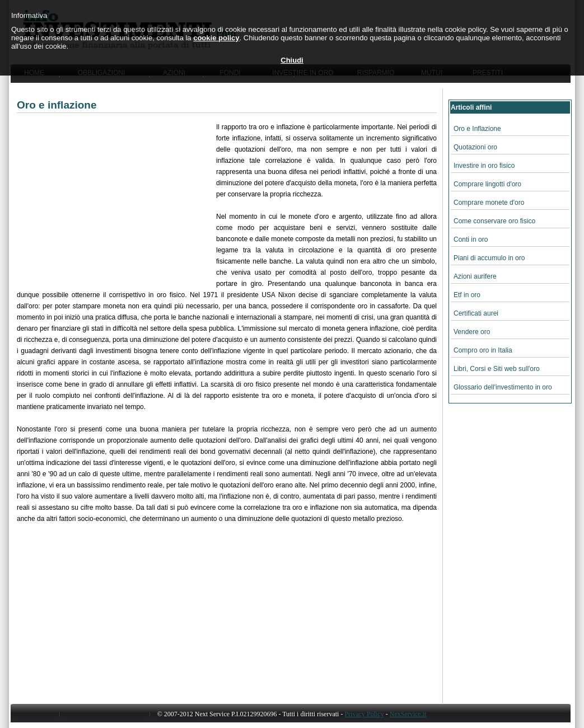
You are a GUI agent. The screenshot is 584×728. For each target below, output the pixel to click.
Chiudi (292, 60)
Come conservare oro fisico (494, 221)
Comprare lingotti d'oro (487, 184)
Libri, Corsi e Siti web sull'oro (497, 369)
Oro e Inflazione (477, 129)
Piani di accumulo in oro (489, 258)
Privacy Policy (364, 714)
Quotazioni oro (475, 147)
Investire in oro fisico (484, 166)
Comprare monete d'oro (489, 203)
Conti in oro (471, 239)
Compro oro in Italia (483, 350)
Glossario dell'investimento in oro (503, 387)
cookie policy (216, 38)
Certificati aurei (476, 313)
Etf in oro (467, 295)
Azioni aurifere (475, 276)
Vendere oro (472, 332)
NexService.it (408, 714)
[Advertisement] (116, 200)
